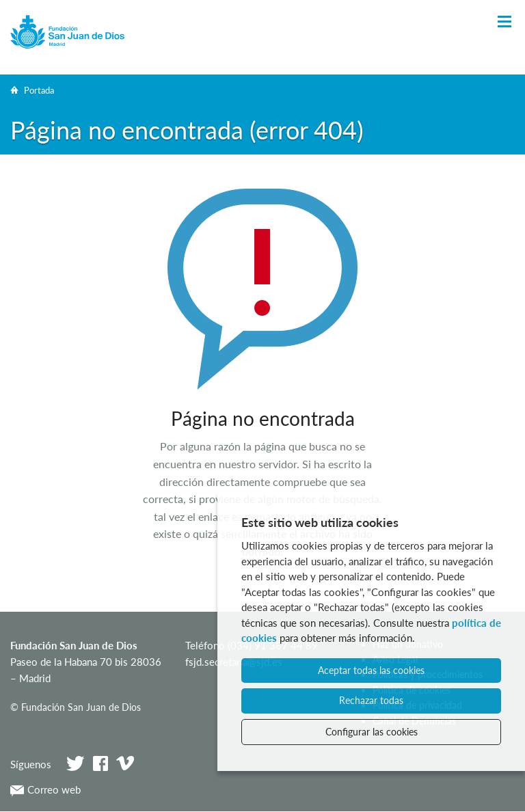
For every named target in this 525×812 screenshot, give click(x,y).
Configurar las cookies (372, 732)
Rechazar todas (371, 700)
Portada (39, 90)
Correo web (45, 789)
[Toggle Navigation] (504, 22)
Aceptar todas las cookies (371, 670)
